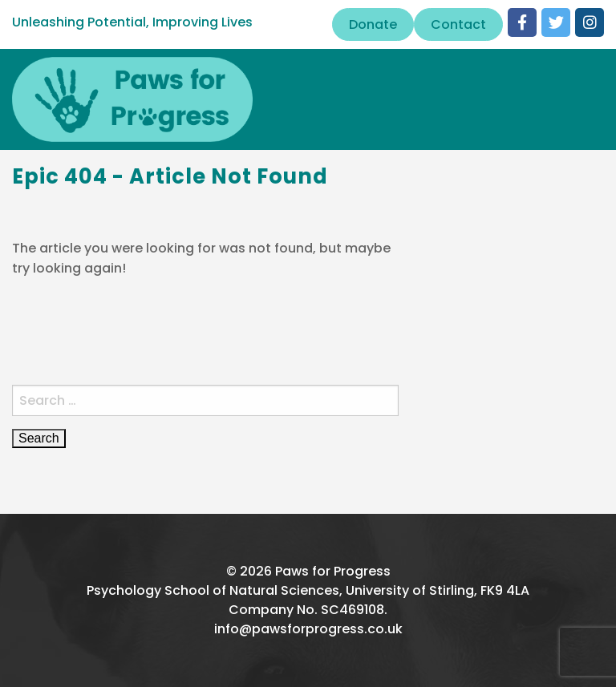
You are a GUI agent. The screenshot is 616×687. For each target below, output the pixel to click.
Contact (458, 24)
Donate (373, 24)
